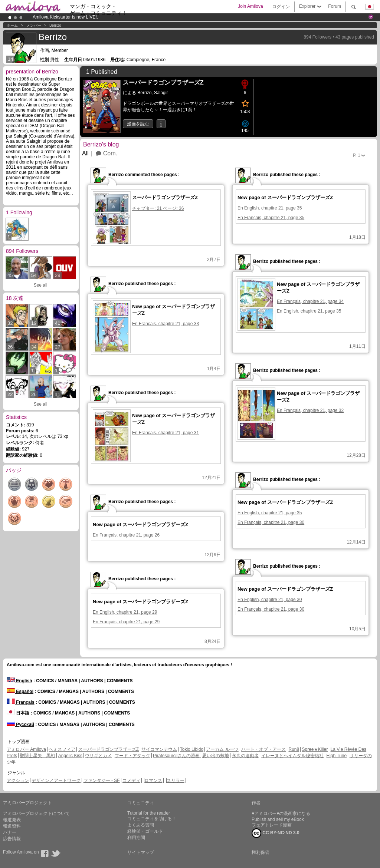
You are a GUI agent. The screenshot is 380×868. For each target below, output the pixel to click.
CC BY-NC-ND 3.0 (276, 833)
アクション (18, 780)
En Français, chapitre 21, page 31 (166, 433)
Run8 (294, 749)
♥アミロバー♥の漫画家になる (281, 813)
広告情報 (12, 839)
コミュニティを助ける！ (152, 819)
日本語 (18, 713)
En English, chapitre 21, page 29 (125, 612)
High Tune (337, 756)
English (19, 681)
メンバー (34, 25)
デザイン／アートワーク (56, 780)
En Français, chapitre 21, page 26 (126, 535)
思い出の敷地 (216, 756)
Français (21, 702)
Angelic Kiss (70, 756)
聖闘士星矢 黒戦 (37, 756)
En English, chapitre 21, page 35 (270, 208)
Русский (20, 725)
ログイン (281, 7)
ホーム (12, 25)
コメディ (131, 780)
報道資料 (12, 826)
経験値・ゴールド (145, 831)
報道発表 (12, 820)
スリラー (176, 780)
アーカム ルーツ (222, 749)
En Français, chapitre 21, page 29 (126, 622)
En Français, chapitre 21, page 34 (310, 301)
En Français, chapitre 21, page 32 (310, 410)
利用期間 (136, 838)
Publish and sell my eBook (278, 819)
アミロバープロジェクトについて (36, 813)
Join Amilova (250, 6)
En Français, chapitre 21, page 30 (271, 522)
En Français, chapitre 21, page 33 (166, 324)
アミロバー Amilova (26, 749)
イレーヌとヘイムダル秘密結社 (292, 756)
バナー (10, 832)
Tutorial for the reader (149, 813)
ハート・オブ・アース (263, 749)
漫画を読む (138, 124)
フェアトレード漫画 (272, 825)
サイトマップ (141, 852)
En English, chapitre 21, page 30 (270, 600)
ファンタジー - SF (102, 780)
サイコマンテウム (159, 749)
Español (20, 692)
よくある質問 (141, 825)
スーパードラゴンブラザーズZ (109, 749)
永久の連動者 (245, 756)
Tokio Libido (192, 749)
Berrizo (55, 25)
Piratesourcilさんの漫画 (177, 756)
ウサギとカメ (98, 756)
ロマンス (153, 780)
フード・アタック (132, 756)
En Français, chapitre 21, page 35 (271, 218)
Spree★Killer (315, 749)
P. (357, 155)
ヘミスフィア (62, 749)
